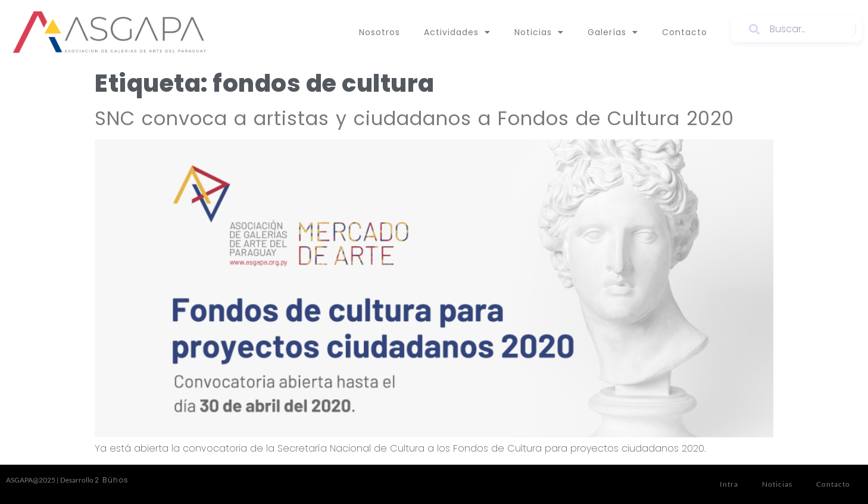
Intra (729, 484)
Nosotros (380, 32)
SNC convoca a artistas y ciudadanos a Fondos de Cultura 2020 (414, 118)
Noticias (539, 32)
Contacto (685, 32)
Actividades (457, 32)
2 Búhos (112, 480)
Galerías (613, 32)
